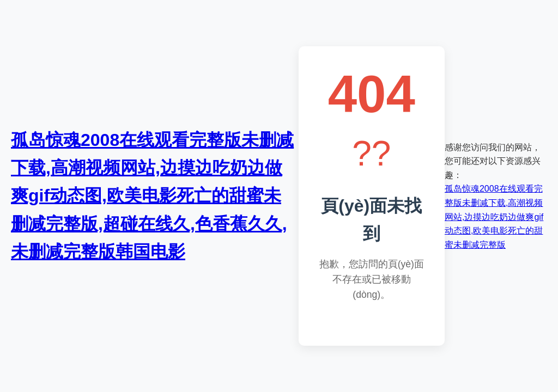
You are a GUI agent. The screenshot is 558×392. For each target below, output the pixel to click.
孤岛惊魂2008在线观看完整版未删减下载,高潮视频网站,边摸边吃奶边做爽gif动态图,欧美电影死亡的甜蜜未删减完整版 (494, 216)
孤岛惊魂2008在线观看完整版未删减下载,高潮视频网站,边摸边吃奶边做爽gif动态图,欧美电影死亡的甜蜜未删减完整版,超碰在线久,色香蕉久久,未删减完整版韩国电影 (152, 196)
